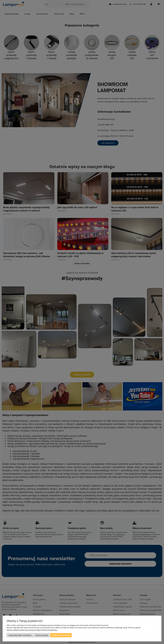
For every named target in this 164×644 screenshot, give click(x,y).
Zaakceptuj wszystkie (61, 635)
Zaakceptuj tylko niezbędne (20, 635)
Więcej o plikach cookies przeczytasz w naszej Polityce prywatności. (32, 630)
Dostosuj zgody (42, 635)
